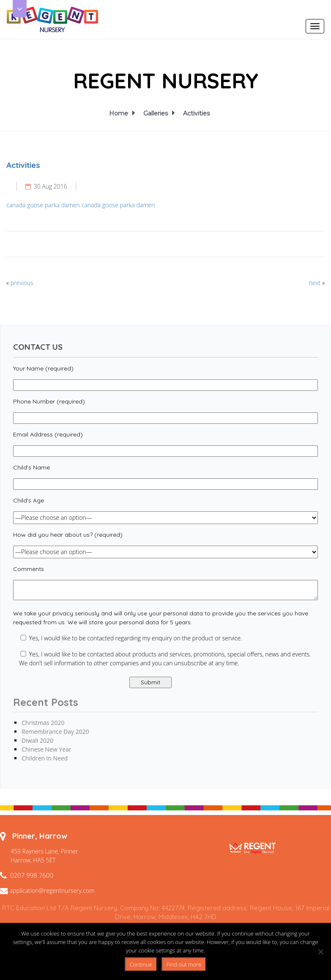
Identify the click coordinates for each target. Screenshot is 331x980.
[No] (320, 952)
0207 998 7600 (32, 875)
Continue (141, 964)
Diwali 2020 (37, 740)
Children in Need (45, 758)
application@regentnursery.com (52, 891)
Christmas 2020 (43, 723)
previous (22, 283)
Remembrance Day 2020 (55, 732)
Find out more (184, 964)
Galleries (157, 113)
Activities (196, 113)
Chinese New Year (47, 749)
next (315, 283)
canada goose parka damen (43, 205)
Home (120, 113)
